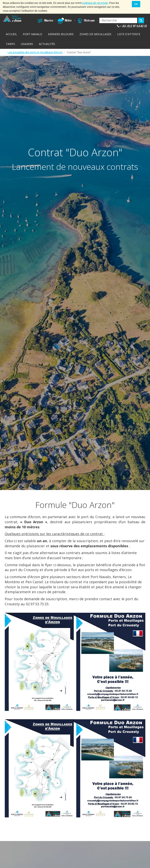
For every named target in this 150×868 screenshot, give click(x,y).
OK (136, 4)
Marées (45, 20)
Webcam (86, 20)
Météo (65, 20)
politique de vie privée (95, 3)
